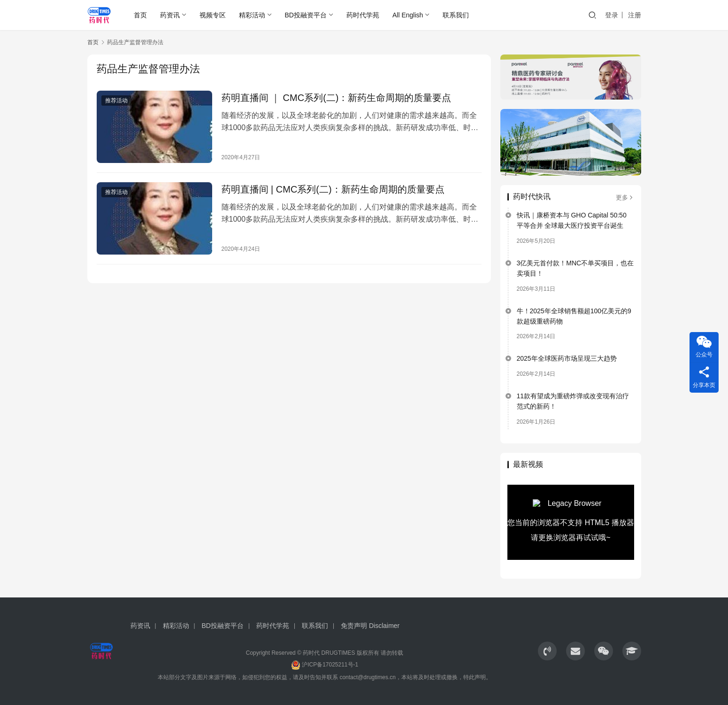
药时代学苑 (363, 15)
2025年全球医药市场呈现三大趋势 (567, 358)
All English (408, 15)
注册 (635, 15)
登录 (612, 15)
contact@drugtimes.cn (368, 677)
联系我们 (456, 15)
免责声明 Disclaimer (370, 626)
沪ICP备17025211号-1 (330, 665)
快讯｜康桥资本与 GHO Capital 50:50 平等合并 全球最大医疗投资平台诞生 (572, 220)
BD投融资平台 (306, 15)
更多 (625, 198)
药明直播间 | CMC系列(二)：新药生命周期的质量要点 (333, 189)
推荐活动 (116, 101)
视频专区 (213, 15)
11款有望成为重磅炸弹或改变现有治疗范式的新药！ (573, 401)
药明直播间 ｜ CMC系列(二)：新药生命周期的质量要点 (337, 98)
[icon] (547, 651)
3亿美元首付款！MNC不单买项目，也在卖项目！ (575, 268)
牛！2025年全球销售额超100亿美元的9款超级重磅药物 (574, 316)
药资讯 (170, 15)
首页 (140, 15)
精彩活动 (252, 15)
